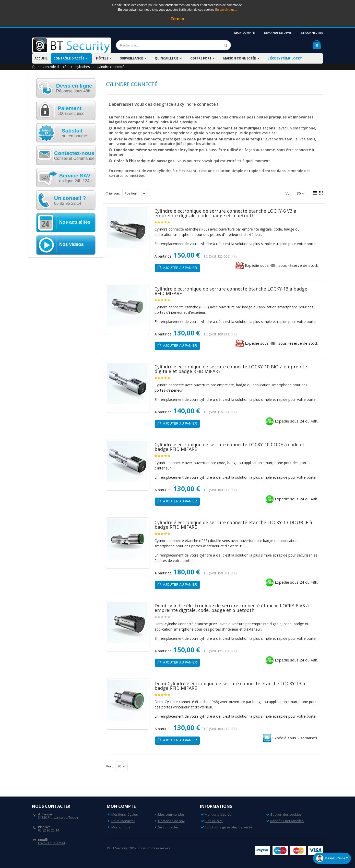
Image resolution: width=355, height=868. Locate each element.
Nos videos (72, 244)
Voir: (289, 193)
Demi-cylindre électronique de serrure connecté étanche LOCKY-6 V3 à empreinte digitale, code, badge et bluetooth (232, 608)
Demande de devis (279, 33)
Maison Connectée (240, 58)
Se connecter (312, 33)
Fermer (178, 19)
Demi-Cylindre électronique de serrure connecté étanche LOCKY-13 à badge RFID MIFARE (230, 686)
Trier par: (113, 193)
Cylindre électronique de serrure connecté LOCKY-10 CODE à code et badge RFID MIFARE (229, 447)
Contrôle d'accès (69, 58)
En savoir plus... (226, 10)
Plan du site (214, 821)
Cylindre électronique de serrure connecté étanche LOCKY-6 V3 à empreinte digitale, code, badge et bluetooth (225, 213)
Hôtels (102, 58)
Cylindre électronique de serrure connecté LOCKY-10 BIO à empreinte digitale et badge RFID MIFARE (231, 369)
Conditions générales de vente (228, 827)
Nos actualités (75, 222)
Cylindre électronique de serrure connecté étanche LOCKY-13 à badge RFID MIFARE (231, 291)
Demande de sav (171, 821)
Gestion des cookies (286, 814)
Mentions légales (125, 814)
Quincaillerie (167, 58)
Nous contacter (123, 821)
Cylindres (83, 67)
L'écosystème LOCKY (285, 58)
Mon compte (246, 33)
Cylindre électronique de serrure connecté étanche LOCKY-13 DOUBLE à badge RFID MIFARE (233, 525)
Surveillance (132, 58)
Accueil (34, 67)
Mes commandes (171, 814)
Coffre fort (201, 58)
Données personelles (287, 821)
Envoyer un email (51, 843)
